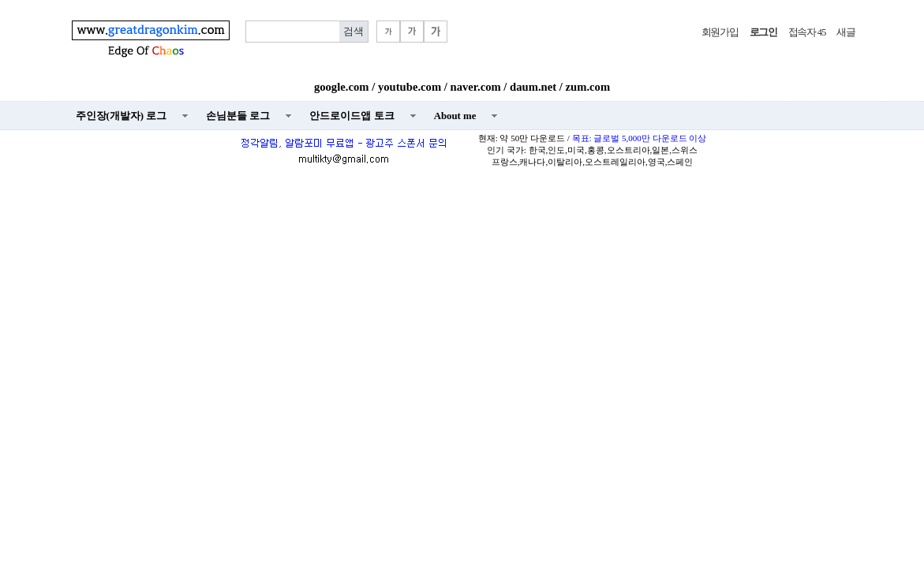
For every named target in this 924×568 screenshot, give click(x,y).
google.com (342, 87)
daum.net (533, 87)
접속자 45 (807, 32)
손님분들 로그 (238, 116)
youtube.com (410, 87)
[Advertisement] (462, 289)
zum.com (588, 87)
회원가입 (720, 32)
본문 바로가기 (0, 0)
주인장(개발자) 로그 (122, 116)
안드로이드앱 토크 (352, 116)
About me (455, 116)
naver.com (476, 87)
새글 (845, 32)
